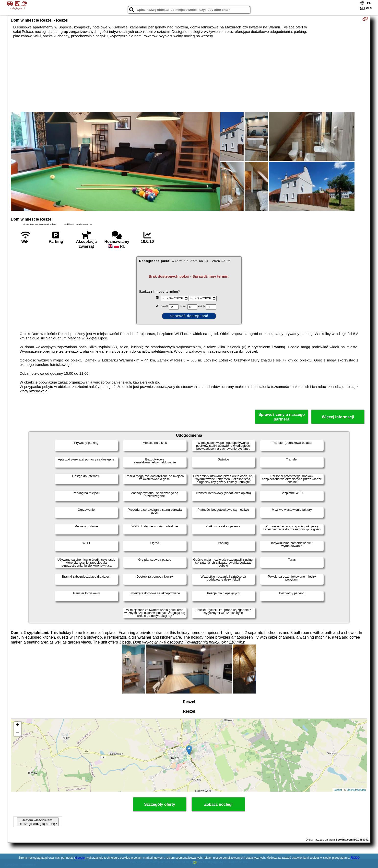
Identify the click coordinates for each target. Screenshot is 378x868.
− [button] (18, 733)
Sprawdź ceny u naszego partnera (281, 417)
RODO (355, 858)
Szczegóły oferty (160, 804)
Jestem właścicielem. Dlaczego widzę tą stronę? (38, 822)
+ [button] (18, 725)
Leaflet (338, 790)
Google (80, 858)
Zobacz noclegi (218, 804)
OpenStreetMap (356, 790)
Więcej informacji (338, 417)
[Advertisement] (189, 75)
